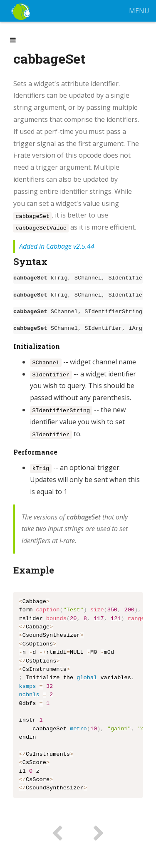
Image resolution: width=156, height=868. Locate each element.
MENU (139, 11)
